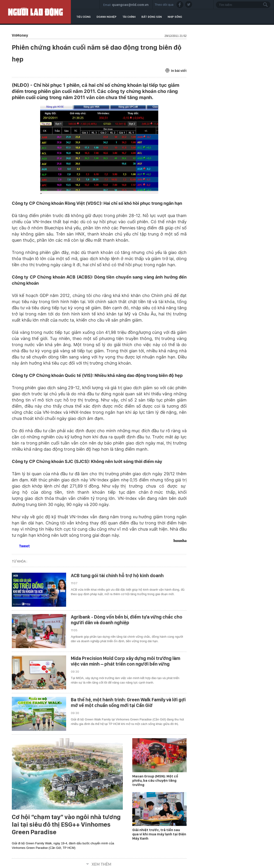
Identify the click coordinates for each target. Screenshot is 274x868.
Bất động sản (152, 17)
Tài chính (129, 17)
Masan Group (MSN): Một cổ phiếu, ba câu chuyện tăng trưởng (155, 781)
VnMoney (20, 35)
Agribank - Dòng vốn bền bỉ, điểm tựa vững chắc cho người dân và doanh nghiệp (127, 620)
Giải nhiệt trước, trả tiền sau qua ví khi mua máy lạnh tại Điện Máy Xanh (159, 834)
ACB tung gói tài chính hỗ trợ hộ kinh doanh (117, 576)
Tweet (24, 546)
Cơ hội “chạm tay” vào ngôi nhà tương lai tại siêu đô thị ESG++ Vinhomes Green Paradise (66, 824)
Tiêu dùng (83, 17)
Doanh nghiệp (107, 17)
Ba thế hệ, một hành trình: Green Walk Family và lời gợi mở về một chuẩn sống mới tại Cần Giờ (128, 702)
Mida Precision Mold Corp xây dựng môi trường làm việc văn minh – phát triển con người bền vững (126, 661)
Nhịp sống (175, 17)
